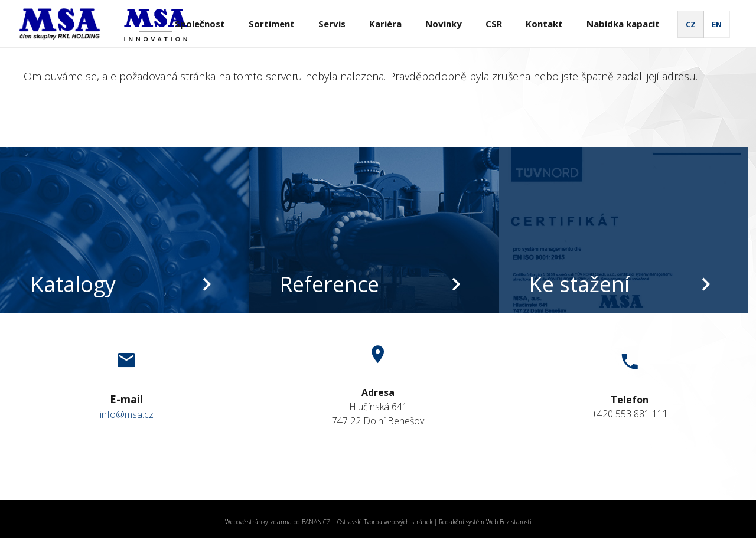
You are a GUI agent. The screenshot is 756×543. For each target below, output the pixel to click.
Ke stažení (579, 284)
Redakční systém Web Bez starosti (485, 522)
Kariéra (385, 24)
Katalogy (73, 284)
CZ (691, 24)
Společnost (200, 24)
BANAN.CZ (316, 522)
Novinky (444, 24)
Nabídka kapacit (623, 24)
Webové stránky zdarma (258, 522)
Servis (332, 24)
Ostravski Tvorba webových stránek (385, 522)
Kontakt (544, 24)
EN (717, 24)
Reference (329, 284)
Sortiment (272, 24)
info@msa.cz (127, 414)
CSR (494, 24)
